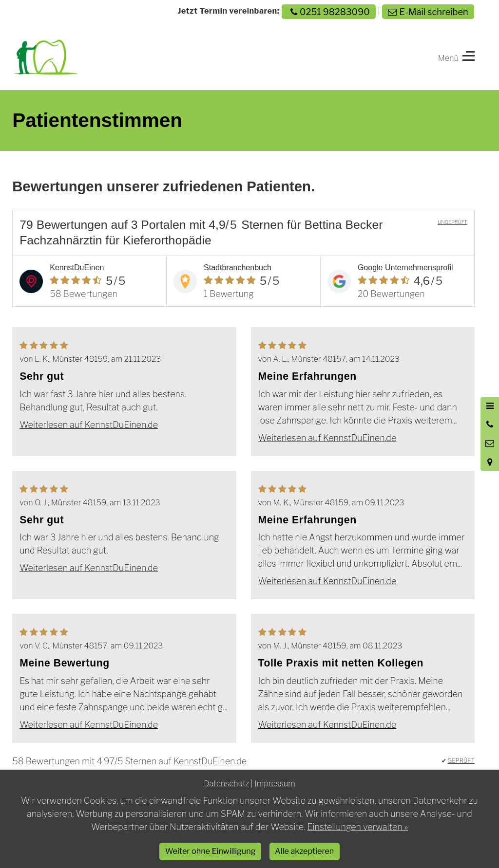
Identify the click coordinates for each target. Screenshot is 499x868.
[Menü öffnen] (490, 406)
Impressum (275, 783)
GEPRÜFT (461, 761)
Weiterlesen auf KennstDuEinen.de (89, 425)
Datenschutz (226, 783)
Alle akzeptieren (304, 851)
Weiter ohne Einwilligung (211, 851)
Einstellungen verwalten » (357, 827)
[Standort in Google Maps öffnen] (490, 462)
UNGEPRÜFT (452, 222)
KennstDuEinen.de (210, 761)
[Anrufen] (490, 425)
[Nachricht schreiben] (490, 443)
